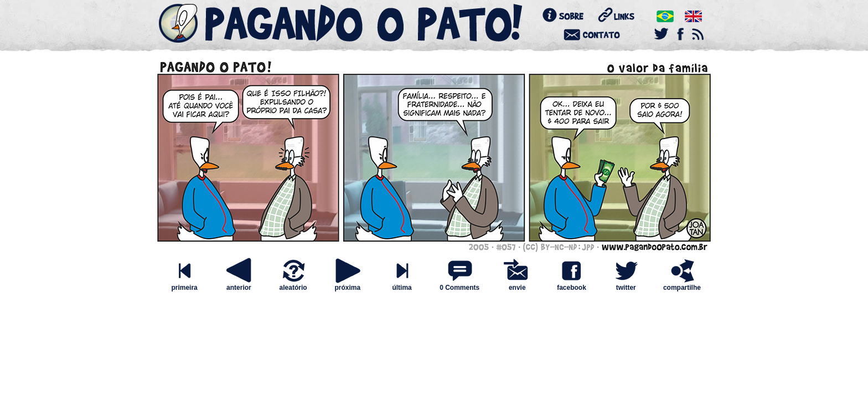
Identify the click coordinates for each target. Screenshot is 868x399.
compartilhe (682, 285)
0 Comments (459, 288)
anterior (239, 285)
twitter (626, 285)
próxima (348, 285)
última (402, 285)
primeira (184, 285)
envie (517, 285)
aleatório (293, 285)
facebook (571, 285)
